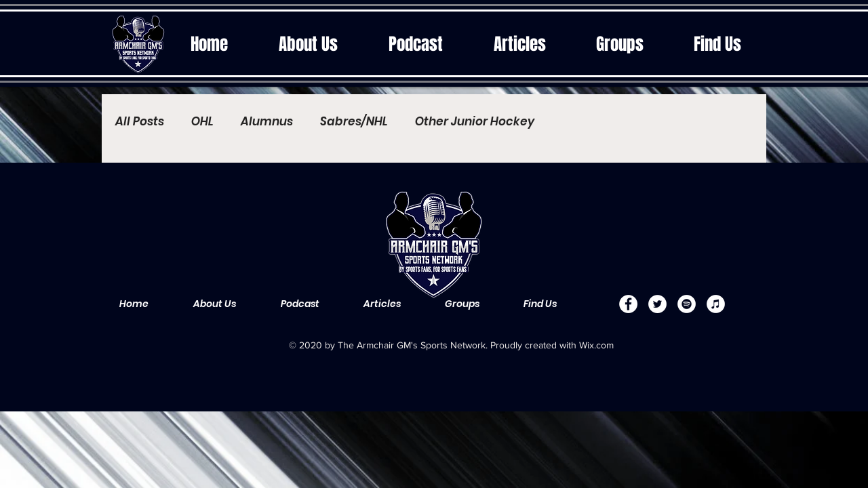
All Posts (140, 122)
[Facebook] (628, 304)
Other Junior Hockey (475, 122)
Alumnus (267, 122)
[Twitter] (657, 304)
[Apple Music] (716, 304)
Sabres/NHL (354, 122)
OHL (202, 122)
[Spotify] (687, 304)
